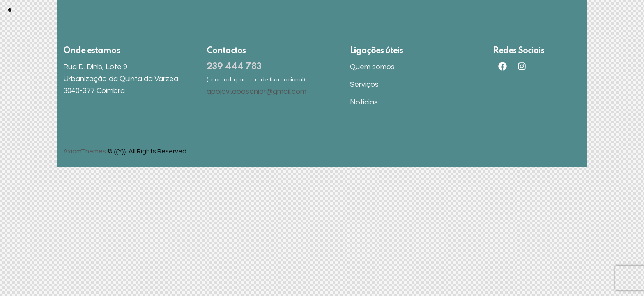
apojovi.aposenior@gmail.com (256, 91)
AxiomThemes (85, 151)
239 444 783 (234, 67)
